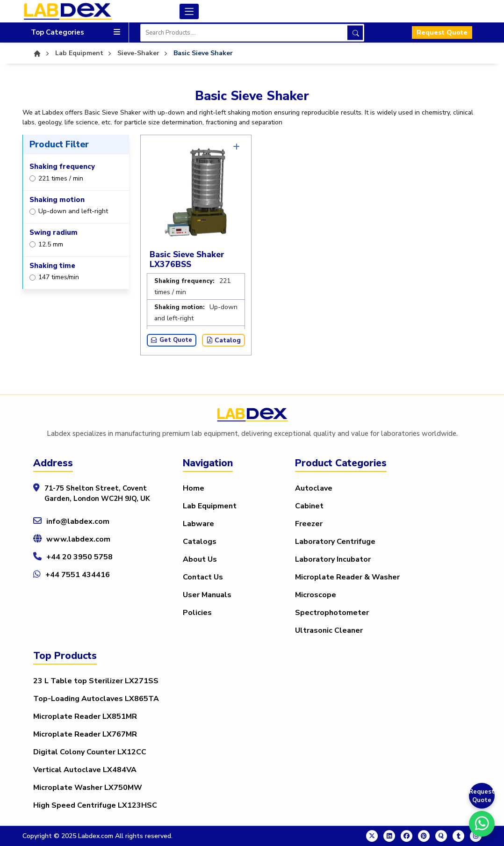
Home (194, 488)
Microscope (316, 595)
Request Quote (442, 33)
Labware (198, 524)
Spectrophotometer (332, 613)
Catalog (223, 340)
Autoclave (314, 488)
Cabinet (309, 506)
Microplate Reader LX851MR (85, 716)
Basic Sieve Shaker (203, 53)
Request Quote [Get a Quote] (482, 796)
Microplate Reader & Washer (347, 577)
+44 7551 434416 (78, 575)
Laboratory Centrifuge (335, 542)
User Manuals (207, 595)
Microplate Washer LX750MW (88, 788)
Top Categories (76, 33)
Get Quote (172, 340)
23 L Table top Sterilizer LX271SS (96, 681)
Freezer (309, 524)
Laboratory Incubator (333, 559)
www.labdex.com (78, 539)
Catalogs (200, 542)
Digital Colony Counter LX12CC (90, 752)
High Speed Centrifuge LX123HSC (95, 805)
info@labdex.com (78, 521)
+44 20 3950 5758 (79, 557)
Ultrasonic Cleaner (329, 630)
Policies (197, 613)
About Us (200, 559)
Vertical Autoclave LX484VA (85, 770)
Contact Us (203, 577)
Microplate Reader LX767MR (85, 734)
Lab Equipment (210, 506)
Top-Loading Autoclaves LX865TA (96, 699)
